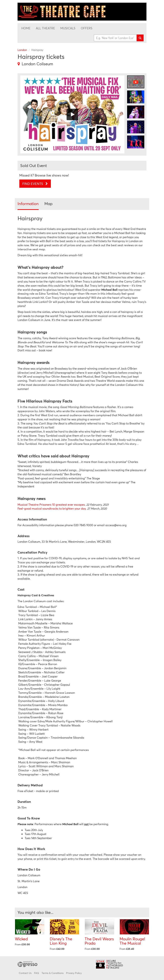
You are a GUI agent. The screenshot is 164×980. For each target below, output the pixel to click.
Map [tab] (49, 204)
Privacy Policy (74, 973)
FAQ (37, 973)
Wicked (21, 939)
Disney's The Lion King (61, 941)
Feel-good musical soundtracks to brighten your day (52, 508)
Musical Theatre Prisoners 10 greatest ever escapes (51, 504)
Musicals (68, 28)
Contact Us (25, 973)
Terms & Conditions (53, 973)
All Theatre (45, 28)
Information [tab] (28, 204)
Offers (87, 28)
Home (26, 28)
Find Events (35, 184)
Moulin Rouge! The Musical (132, 941)
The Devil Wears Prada (99, 941)
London (22, 50)
